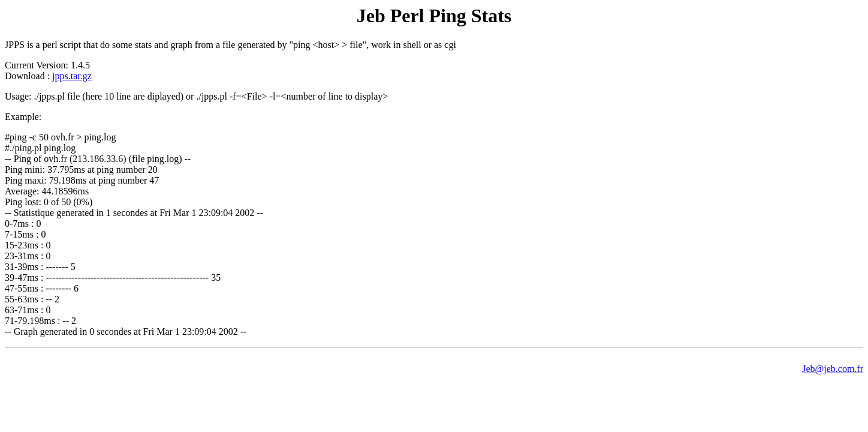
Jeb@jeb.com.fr (833, 369)
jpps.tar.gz (72, 76)
